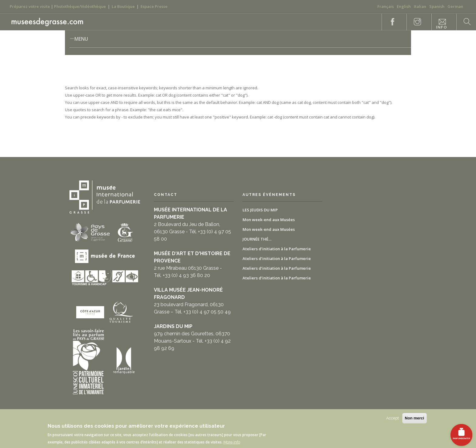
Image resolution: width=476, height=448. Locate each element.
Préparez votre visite (30, 6)
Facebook (389, 22)
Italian (420, 6)
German (455, 6)
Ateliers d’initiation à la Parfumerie (277, 249)
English (404, 6)
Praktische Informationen (441, 24)
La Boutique (123, 6)
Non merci (415, 418)
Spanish (437, 6)
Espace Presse (154, 6)
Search (464, 22)
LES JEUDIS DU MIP (260, 210)
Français (386, 6)
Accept (393, 418)
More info (232, 442)
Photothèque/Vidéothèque (80, 6)
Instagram (414, 22)
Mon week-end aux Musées (269, 220)
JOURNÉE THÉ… (257, 239)
